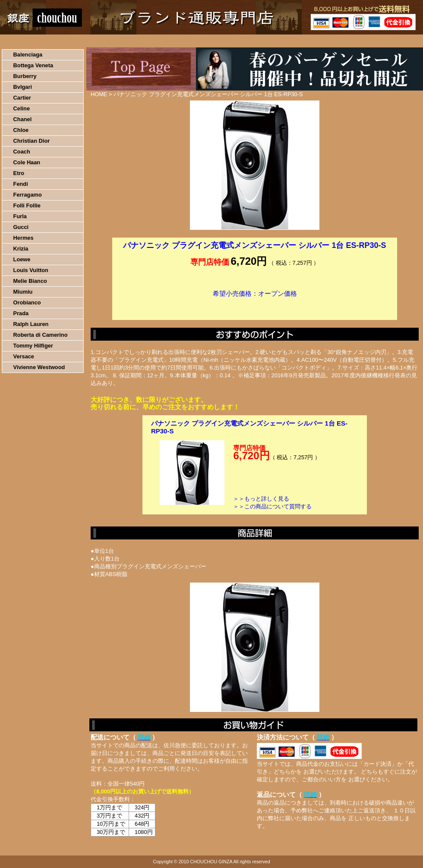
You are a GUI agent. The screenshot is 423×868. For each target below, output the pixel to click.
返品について (263, 41)
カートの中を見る (378, 41)
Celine (22, 108)
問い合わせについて (319, 41)
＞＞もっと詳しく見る (261, 499)
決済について (150, 41)
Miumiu (23, 292)
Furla (20, 216)
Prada (21, 313)
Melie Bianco (30, 281)
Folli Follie (27, 205)
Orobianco (27, 302)
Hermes (24, 238)
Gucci (21, 227)
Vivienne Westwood (39, 367)
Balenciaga (28, 55)
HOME (38, 41)
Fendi (21, 184)
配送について (206, 41)
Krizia (21, 249)
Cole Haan (27, 162)
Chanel (23, 119)
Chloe (21, 130)
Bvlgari (23, 87)
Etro (19, 173)
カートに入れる (255, 307)
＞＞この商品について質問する (272, 506)
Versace (24, 356)
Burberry (25, 76)
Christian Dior (32, 141)
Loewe (22, 259)
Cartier (22, 98)
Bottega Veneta (33, 65)
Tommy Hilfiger (33, 346)
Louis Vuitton (31, 270)
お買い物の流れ (90, 41)
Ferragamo (28, 195)
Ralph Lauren (31, 324)
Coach (22, 152)
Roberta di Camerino (41, 335)
